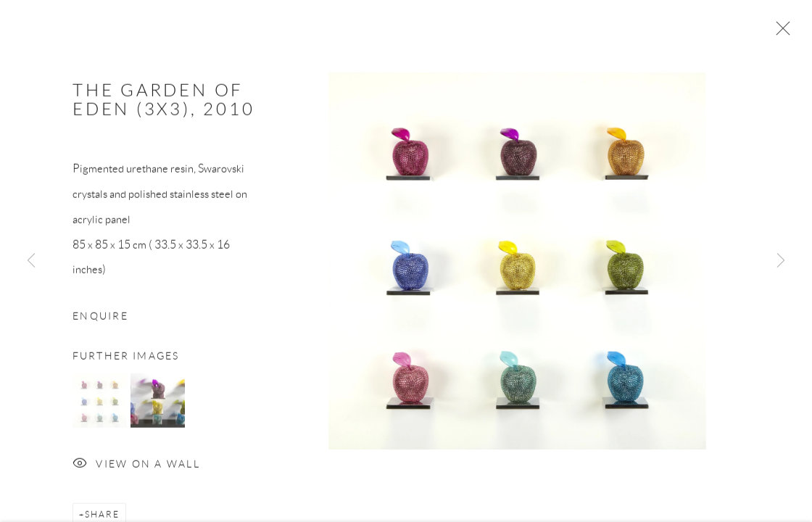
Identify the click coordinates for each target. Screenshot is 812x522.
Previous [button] (31, 261)
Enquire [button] (100, 319)
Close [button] (779, 33)
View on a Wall (136, 468)
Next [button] (781, 261)
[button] (100, 403)
